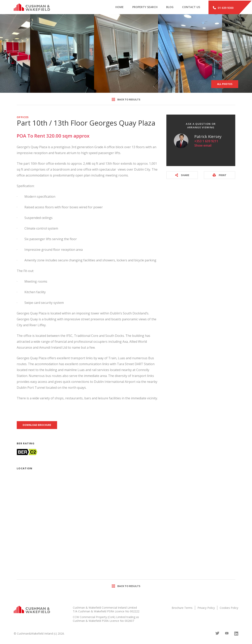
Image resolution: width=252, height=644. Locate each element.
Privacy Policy (206, 608)
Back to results (126, 100)
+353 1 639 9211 (206, 141)
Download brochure (37, 425)
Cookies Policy (229, 608)
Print (220, 175)
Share (182, 175)
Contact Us (190, 8)
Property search (142, 8)
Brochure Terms (182, 608)
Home (116, 8)
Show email (203, 146)
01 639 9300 (223, 8)
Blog (168, 8)
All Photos (225, 84)
